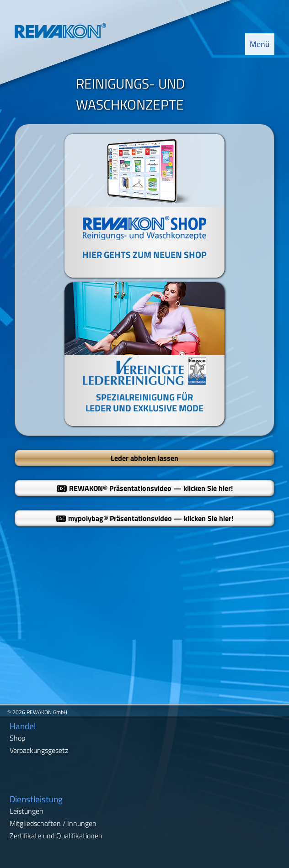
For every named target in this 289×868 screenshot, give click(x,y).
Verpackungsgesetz (39, 750)
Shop (17, 738)
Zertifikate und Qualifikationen (56, 836)
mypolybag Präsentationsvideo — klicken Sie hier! (145, 518)
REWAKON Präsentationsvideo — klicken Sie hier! (144, 488)
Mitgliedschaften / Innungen (53, 823)
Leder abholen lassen (144, 458)
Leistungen (27, 811)
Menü (260, 44)
